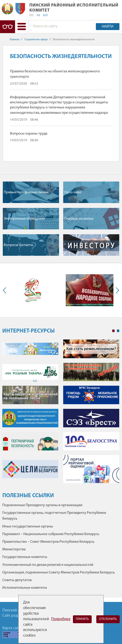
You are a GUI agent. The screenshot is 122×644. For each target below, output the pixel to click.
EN (38, 15)
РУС (32, 15)
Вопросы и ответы (19, 245)
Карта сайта (12, 628)
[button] (22, 27)
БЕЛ (45, 15)
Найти (108, 27)
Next (116, 290)
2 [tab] (118, 331)
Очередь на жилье (79, 219)
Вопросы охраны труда (29, 134)
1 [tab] (113, 331)
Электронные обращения (24, 219)
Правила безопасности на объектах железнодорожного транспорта (55, 74)
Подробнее (61, 619)
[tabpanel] (61, 413)
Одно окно (73, 192)
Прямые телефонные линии (26, 192)
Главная (14, 40)
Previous (6, 290)
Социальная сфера (36, 40)
